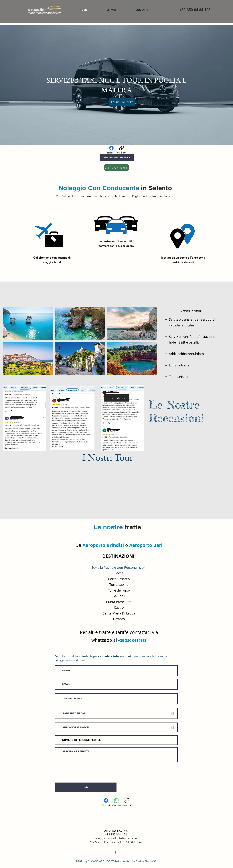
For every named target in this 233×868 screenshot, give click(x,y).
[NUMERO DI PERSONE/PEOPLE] (116, 740)
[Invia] (86, 787)
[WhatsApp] (116, 802)
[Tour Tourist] (122, 102)
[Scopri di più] (116, 398)
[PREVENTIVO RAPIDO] (117, 158)
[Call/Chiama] (116, 167)
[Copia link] (122, 150)
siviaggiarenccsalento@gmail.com (116, 838)
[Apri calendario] (172, 713)
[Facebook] (111, 150)
